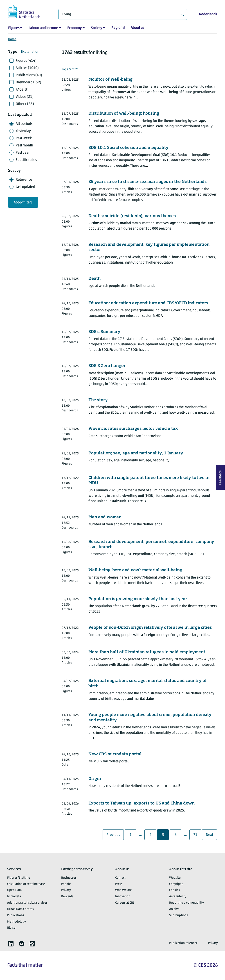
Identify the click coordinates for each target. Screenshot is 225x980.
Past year (23, 153)
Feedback (220, 477)
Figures (14, 28)
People (66, 884)
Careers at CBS (125, 903)
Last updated (25, 187)
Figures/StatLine (19, 878)
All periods (24, 124)
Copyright (176, 884)
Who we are (124, 890)
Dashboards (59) (28, 82)
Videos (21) (25, 97)
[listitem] (11, 944)
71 (197, 835)
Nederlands (208, 14)
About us (137, 28)
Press (119, 884)
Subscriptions (179, 915)
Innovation (123, 897)
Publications (16, 915)
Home (12, 39)
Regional (118, 28)
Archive (174, 909)
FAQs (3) (22, 90)
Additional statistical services (27, 903)
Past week (24, 138)
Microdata (14, 897)
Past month (24, 146)
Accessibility (178, 897)
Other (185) (25, 104)
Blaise (11, 928)
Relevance (24, 180)
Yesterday (23, 131)
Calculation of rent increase (26, 884)
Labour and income (43, 28)
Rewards (67, 897)
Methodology (17, 922)
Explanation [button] (30, 52)
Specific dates (26, 160)
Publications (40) (29, 75)
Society (97, 28)
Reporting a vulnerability (187, 903)
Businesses (69, 878)
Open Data (14, 890)
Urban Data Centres (20, 909)
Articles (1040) (27, 68)
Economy (74, 28)
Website (175, 878)
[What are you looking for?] (123, 14)
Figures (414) (26, 61)
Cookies (175, 890)
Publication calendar (183, 943)
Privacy (66, 890)
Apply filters (23, 203)
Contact (120, 878)
